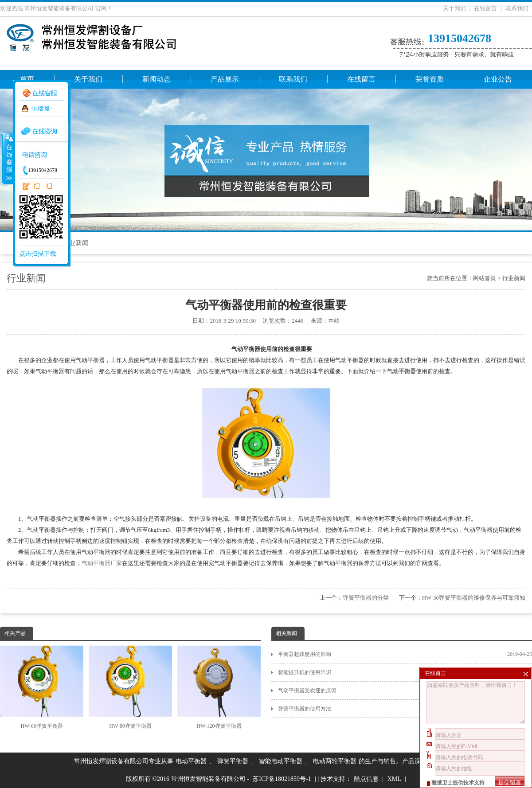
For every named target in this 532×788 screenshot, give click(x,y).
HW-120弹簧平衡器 (219, 687)
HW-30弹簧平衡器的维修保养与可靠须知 (474, 598)
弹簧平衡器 (233, 761)
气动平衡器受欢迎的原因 (405, 690)
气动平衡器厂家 (102, 563)
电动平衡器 (191, 761)
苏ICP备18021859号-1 (282, 779)
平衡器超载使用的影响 (405, 654)
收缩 (8, 158)
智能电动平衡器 (281, 761)
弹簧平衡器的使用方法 (405, 709)
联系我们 (517, 8)
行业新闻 (75, 243)
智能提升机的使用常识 (405, 672)
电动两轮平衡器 (335, 761)
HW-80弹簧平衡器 (130, 687)
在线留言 (485, 8)
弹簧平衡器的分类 (366, 598)
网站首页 (485, 278)
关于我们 (454, 8)
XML (394, 779)
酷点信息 (366, 779)
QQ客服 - (42, 109)
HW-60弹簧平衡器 (42, 687)
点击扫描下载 (38, 254)
